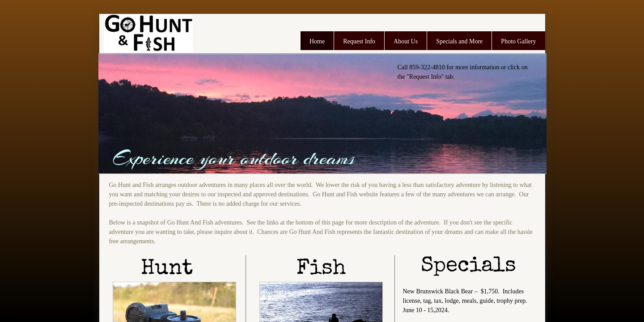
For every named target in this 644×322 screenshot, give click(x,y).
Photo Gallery (518, 41)
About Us (406, 41)
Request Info (359, 41)
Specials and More (459, 41)
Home (317, 41)
